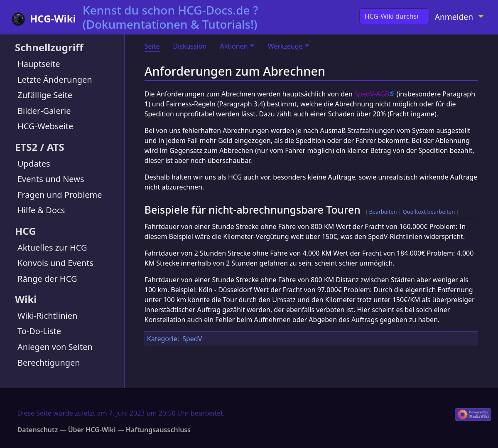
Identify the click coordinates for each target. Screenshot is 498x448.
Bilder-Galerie (44, 111)
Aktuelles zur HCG (52, 247)
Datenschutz (38, 430)
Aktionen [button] (234, 46)
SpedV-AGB (372, 94)
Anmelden (454, 17)
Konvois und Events (55, 263)
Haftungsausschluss (158, 430)
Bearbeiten (383, 212)
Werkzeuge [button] (285, 46)
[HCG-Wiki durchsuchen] (394, 16)
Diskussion (190, 46)
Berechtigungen (49, 363)
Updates (34, 164)
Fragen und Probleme (60, 195)
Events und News (51, 179)
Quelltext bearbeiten (429, 212)
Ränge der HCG (47, 279)
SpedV (192, 339)
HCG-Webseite (45, 126)
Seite (152, 46)
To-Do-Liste (39, 331)
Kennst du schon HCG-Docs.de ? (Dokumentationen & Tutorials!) (170, 17)
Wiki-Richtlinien (47, 316)
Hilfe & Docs (41, 210)
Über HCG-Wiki (92, 430)
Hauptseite (39, 64)
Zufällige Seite (45, 95)
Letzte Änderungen (55, 80)
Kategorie (162, 339)
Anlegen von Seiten (55, 347)
